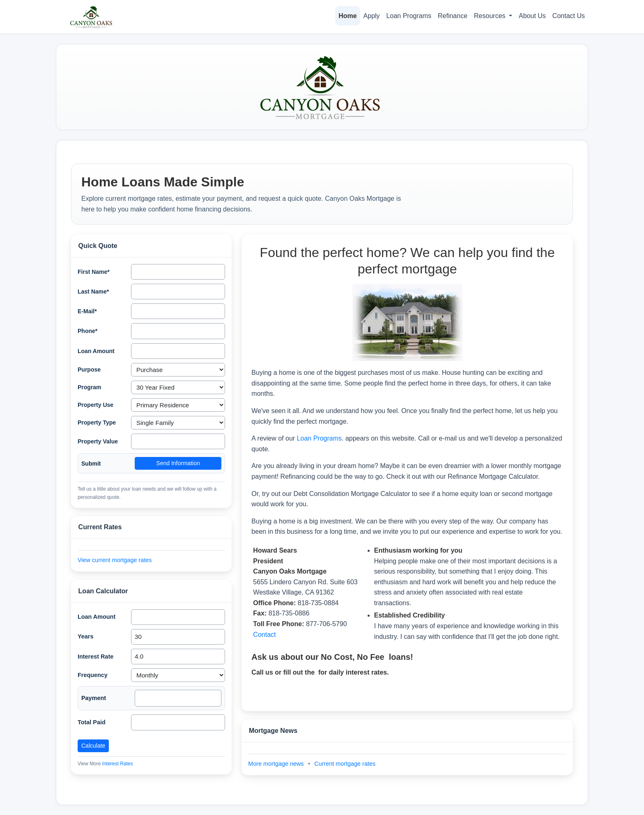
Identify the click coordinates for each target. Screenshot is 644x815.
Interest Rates (118, 764)
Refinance (453, 16)
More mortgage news (277, 764)
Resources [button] (491, 16)
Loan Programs (409, 16)
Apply (372, 16)
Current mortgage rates (345, 764)
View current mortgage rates (115, 560)
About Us (532, 16)
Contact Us (569, 16)
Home (347, 16)
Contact (264, 635)
